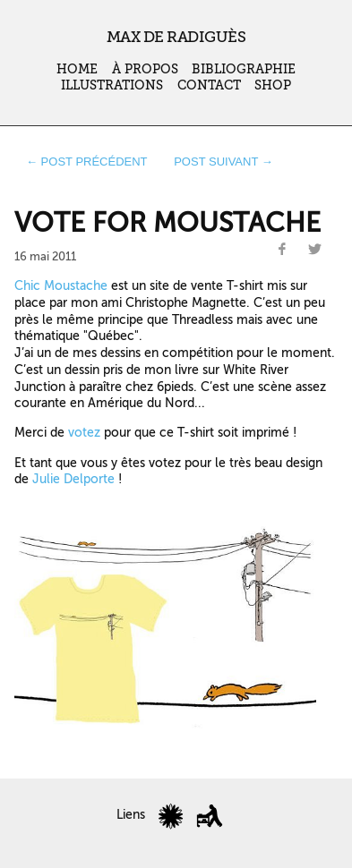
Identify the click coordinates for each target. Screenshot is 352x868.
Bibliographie (244, 69)
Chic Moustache (61, 285)
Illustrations (112, 85)
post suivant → (223, 162)
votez (84, 432)
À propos (145, 69)
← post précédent (87, 162)
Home (77, 69)
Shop (273, 85)
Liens (131, 815)
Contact (209, 85)
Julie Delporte (73, 479)
